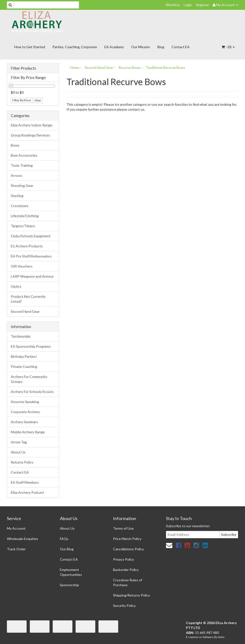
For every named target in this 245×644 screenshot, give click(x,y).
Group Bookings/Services (30, 135)
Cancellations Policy (128, 549)
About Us (18, 452)
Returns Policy (22, 462)
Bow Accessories (24, 155)
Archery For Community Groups (29, 379)
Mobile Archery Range (28, 432)
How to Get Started (30, 47)
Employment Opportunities (71, 572)
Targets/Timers (23, 226)
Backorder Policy (126, 570)
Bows (15, 145)
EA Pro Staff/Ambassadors (31, 256)
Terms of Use (123, 528)
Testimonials (21, 336)
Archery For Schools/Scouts (32, 392)
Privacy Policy (123, 559)
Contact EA (181, 47)
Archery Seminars (24, 422)
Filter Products (24, 68)
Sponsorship (69, 585)
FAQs (64, 539)
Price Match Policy (127, 539)
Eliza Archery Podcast (27, 492)
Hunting (17, 196)
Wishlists (173, 5)
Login (188, 5)
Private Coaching (24, 367)
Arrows (16, 175)
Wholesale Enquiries (23, 539)
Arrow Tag (19, 442)
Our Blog (67, 549)
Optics (16, 286)
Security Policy (124, 606)
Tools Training (22, 165)
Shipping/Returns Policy (131, 595)
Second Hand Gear (25, 311)
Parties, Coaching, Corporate (75, 47)
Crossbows (20, 206)
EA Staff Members (25, 482)
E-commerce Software (200, 637)
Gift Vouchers (22, 266)
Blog (161, 47)
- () (228, 47)
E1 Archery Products (27, 246)
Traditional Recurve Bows (165, 67)
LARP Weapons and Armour (32, 276)
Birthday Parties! (24, 356)
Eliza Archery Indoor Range (32, 125)
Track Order (16, 549)
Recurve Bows (130, 67)
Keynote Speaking (25, 402)
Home (75, 67)
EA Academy (114, 47)
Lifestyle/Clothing (25, 216)
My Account (16, 528)
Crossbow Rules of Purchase (128, 582)
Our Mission (141, 47)
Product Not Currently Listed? (28, 299)
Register (202, 5)
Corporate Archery (25, 412)
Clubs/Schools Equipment (31, 236)
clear (38, 100)
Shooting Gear (22, 186)
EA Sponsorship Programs (31, 346)
